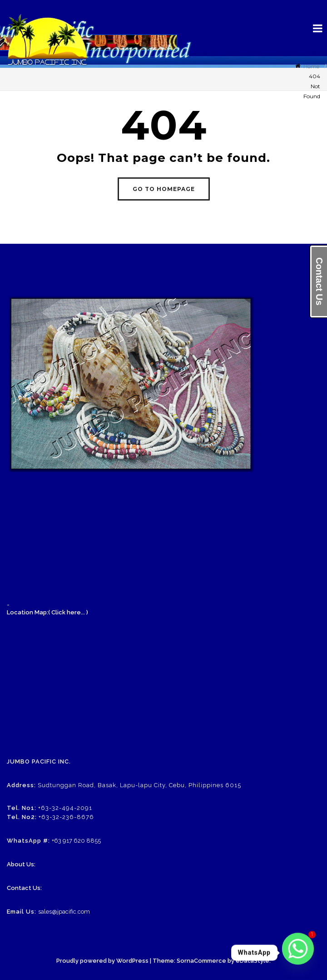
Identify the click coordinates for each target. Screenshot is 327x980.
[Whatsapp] (298, 953)
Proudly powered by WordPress (102, 961)
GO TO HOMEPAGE (164, 189)
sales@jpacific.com (64, 912)
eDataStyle (253, 961)
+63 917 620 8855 (76, 841)
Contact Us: (24, 888)
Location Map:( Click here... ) (47, 612)
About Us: (21, 864)
